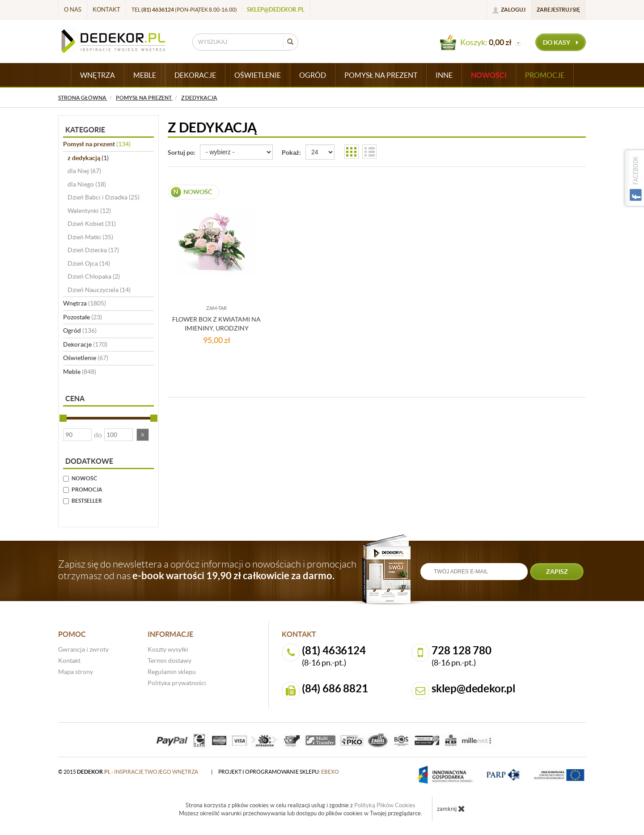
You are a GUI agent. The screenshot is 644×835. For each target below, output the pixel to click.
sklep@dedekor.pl (276, 10)
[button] (143, 435)
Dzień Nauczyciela (99, 290)
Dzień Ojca (89, 263)
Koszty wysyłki (168, 649)
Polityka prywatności (177, 683)
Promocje (545, 75)
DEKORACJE (195, 75)
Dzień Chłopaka (94, 276)
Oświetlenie (86, 358)
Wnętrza (85, 303)
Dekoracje (85, 344)
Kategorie (85, 130)
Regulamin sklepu (172, 672)
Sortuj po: (182, 153)
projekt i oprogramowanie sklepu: (279, 772)
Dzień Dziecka (93, 250)
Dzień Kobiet (92, 224)
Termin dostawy (169, 661)
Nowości (489, 75)
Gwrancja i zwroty (83, 649)
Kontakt (106, 10)
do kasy (561, 42)
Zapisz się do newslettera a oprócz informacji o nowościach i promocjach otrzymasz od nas (207, 570)
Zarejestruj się (558, 10)
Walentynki (89, 211)
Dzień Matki (90, 237)
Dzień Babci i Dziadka (104, 197)
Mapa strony (76, 672)
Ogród (80, 331)
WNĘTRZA (97, 75)
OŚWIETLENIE (258, 75)
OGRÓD (313, 75)
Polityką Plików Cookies (385, 805)
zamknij (451, 809)
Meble (80, 372)
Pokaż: (291, 153)
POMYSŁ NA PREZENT (381, 75)
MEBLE (145, 75)
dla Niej (84, 171)
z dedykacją (88, 158)
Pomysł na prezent (97, 144)
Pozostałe (83, 317)
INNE (444, 75)
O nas (73, 10)
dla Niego (87, 184)
